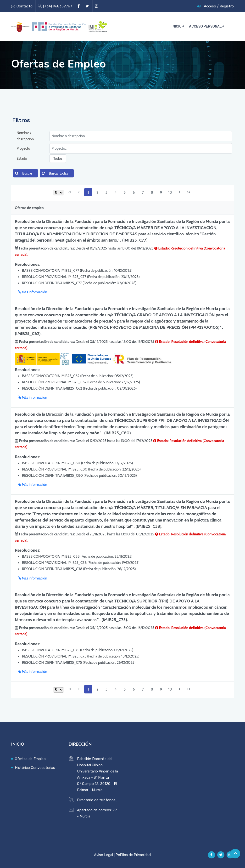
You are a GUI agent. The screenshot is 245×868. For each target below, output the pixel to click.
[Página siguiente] (179, 192)
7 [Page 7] (143, 193)
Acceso (210, 6)
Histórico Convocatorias (35, 768)
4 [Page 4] (116, 193)
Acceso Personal (205, 26)
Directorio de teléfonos (96, 800)
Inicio (177, 26)
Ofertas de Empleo (30, 759)
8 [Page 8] (152, 193)
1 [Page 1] (88, 193)
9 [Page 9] (161, 193)
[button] (26, 173)
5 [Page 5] (125, 193)
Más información (32, 292)
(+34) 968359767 (58, 6)
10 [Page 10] (170, 193)
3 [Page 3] (106, 193)
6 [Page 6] (134, 193)
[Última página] (189, 192)
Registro (227, 6)
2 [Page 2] (97, 193)
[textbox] (141, 136)
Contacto (25, 6)
